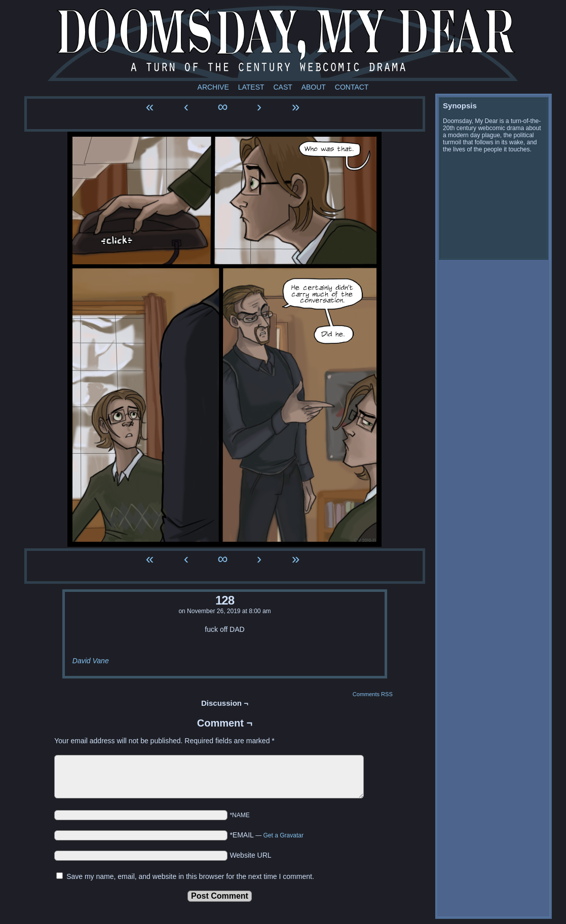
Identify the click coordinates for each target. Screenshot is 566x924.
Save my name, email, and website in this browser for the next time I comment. (190, 876)
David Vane (91, 661)
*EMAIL (267, 835)
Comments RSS (373, 694)
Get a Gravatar (284, 835)
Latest (251, 87)
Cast (282, 87)
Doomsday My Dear (283, 43)
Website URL (250, 855)
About (314, 87)
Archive (213, 87)
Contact (352, 87)
